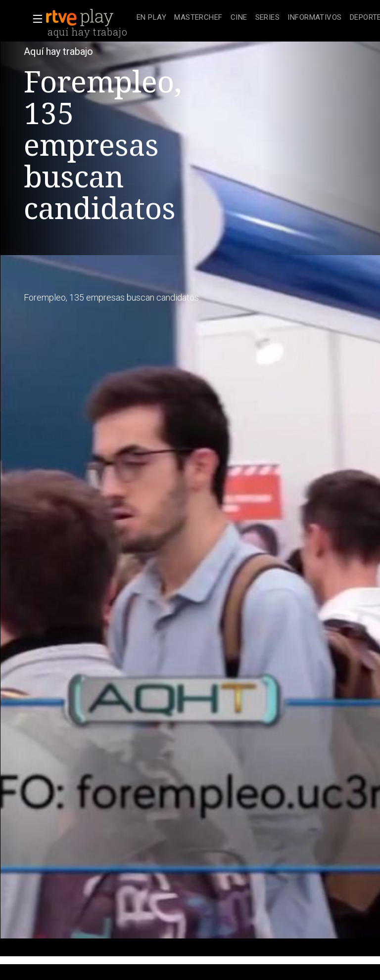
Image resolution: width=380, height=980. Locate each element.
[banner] (89, 18)
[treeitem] (151, 18)
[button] (35, 19)
